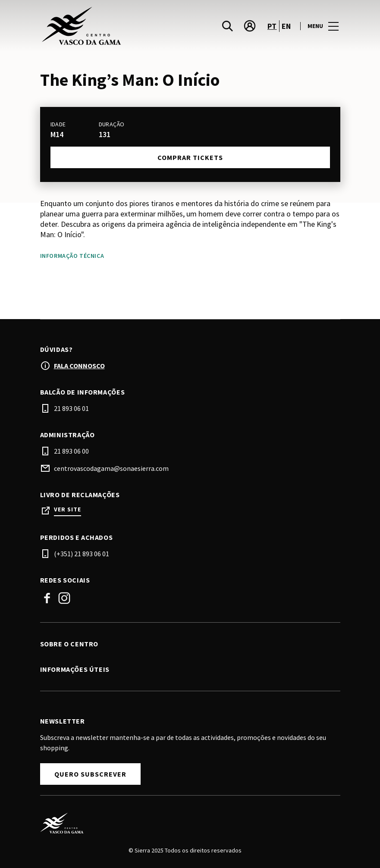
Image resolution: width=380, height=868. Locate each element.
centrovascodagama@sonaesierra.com (111, 468)
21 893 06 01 (71, 408)
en (286, 26)
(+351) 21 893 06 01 (82, 554)
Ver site (68, 509)
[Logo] (185, 823)
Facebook (47, 598)
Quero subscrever (90, 774)
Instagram (64, 598)
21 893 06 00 (71, 451)
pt (272, 26)
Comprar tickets (190, 157)
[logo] (116, 26)
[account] (250, 26)
